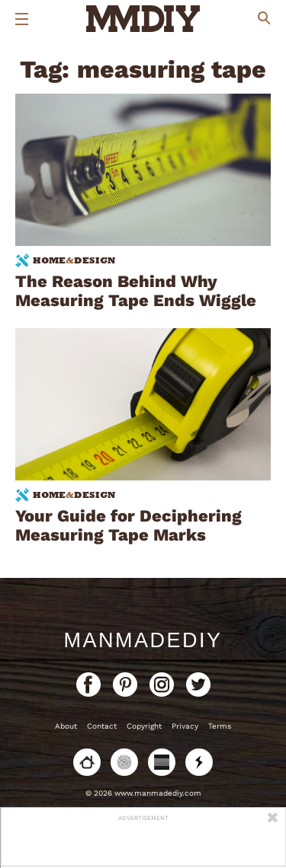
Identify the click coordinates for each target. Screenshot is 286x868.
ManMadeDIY (143, 640)
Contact (102, 726)
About (66, 726)
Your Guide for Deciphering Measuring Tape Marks (129, 525)
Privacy (185, 726)
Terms (220, 726)
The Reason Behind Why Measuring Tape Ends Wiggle (136, 291)
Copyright (144, 726)
